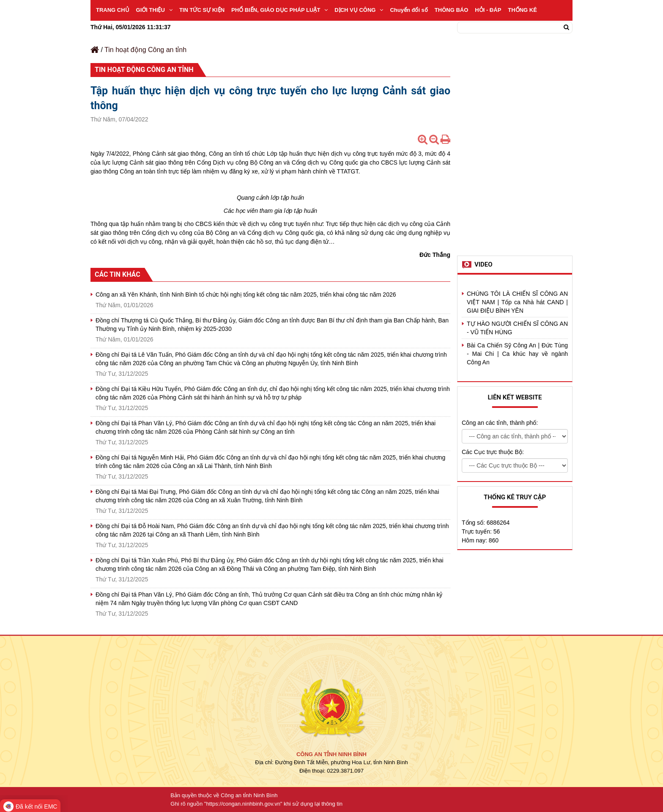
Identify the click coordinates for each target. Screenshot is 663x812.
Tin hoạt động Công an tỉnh (145, 50)
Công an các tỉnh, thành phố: (500, 423)
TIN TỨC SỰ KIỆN (202, 10)
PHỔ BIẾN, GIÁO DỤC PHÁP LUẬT (279, 10)
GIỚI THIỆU (154, 10)
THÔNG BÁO (451, 10)
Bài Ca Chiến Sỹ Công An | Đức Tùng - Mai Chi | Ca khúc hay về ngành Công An (517, 354)
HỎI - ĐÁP (488, 10)
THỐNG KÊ (522, 10)
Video (484, 264)
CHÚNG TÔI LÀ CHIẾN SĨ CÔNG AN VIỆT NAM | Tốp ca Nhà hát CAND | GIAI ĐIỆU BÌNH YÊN (517, 302)
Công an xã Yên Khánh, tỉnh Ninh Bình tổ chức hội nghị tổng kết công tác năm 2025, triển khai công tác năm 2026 (246, 295)
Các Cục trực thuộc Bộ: (493, 452)
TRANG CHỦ (113, 10)
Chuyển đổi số (409, 10)
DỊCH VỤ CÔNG (359, 10)
